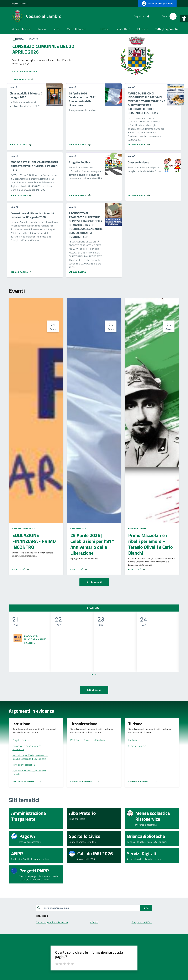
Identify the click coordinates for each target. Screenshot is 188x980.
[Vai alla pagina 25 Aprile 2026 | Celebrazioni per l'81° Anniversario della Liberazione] (79, 143)
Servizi (56, 29)
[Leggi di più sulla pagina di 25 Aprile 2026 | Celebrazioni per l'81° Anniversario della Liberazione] (79, 570)
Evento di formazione (23, 528)
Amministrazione (22, 29)
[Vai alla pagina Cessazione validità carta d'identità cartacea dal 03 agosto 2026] (22, 271)
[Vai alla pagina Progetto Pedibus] (79, 194)
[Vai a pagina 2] (96, 674)
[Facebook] (147, 16)
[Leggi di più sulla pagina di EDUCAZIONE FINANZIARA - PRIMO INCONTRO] (21, 570)
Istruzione (143, 29)
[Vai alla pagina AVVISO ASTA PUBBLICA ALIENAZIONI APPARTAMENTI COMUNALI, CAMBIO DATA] (22, 194)
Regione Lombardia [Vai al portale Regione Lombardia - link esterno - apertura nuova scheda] (20, 3)
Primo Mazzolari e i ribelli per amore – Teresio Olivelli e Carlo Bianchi (150, 544)
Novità (42, 29)
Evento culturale (137, 528)
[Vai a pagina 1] (92, 674)
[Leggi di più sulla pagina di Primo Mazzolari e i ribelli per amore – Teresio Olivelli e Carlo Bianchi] (137, 570)
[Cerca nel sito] (173, 16)
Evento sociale (78, 528)
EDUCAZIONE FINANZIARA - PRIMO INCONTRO (34, 541)
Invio (146, 908)
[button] (184, 18)
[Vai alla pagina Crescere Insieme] (138, 194)
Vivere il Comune (76, 29)
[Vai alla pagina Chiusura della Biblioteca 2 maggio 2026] (20, 143)
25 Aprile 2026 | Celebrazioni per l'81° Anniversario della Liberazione (92, 544)
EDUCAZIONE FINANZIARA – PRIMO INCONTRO (35, 639)
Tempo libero (123, 29)
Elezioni (105, 29)
